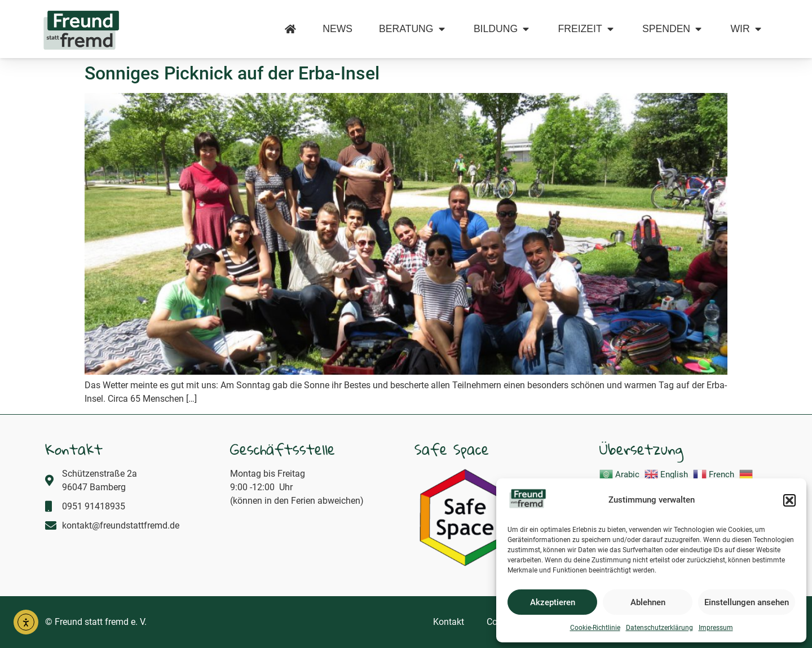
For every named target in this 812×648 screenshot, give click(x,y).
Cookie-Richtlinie (595, 628)
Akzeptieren (553, 602)
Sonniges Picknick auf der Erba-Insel (232, 73)
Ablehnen (648, 602)
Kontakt (449, 622)
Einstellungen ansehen (747, 602)
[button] (789, 500)
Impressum (716, 628)
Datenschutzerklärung (659, 628)
